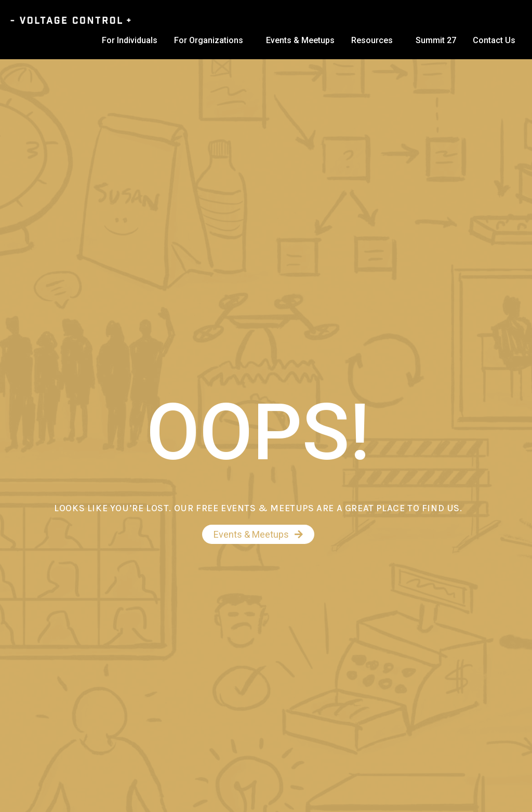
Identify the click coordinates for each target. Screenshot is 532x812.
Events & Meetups (300, 40)
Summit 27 (436, 40)
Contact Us (494, 40)
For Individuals (130, 40)
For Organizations (209, 40)
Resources (372, 40)
